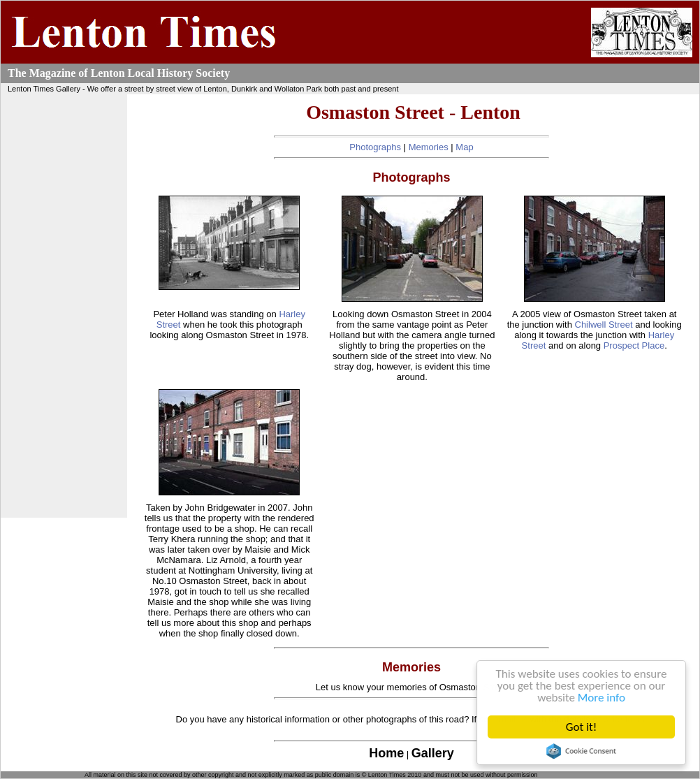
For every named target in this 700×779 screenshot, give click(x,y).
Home (386, 753)
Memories (429, 147)
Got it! (581, 727)
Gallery (433, 753)
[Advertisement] (64, 306)
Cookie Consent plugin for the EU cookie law (581, 751)
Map (464, 147)
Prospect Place (634, 345)
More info (601, 698)
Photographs (375, 147)
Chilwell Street (604, 325)
